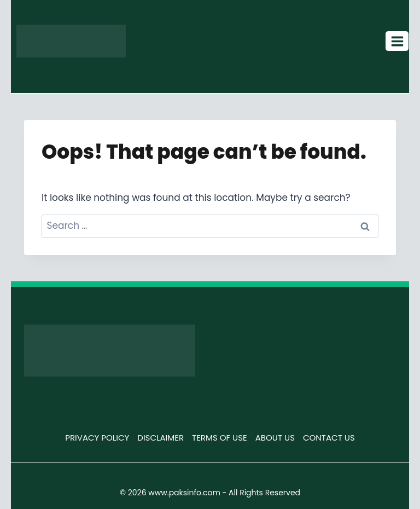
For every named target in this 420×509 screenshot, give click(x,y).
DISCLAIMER (161, 438)
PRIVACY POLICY (97, 438)
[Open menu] (397, 41)
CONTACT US (329, 438)
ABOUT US (275, 438)
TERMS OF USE (220, 438)
